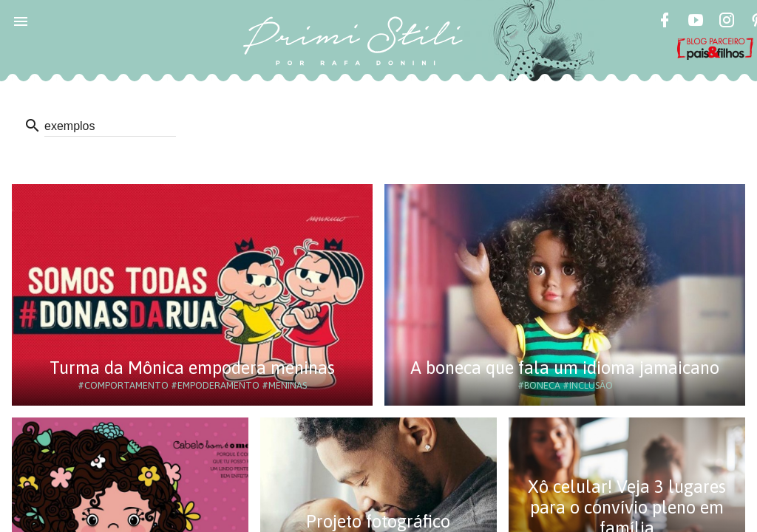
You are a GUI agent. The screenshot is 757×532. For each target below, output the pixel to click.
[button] (21, 21)
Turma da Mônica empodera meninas (192, 368)
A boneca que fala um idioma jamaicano (565, 368)
